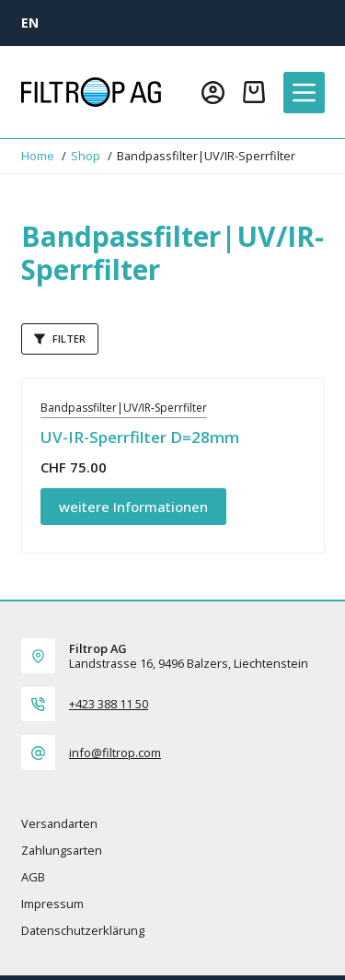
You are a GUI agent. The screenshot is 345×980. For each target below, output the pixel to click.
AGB (33, 877)
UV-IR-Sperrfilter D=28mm (140, 437)
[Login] (213, 93)
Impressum (52, 904)
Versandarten (59, 824)
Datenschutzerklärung (83, 931)
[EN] (30, 23)
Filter (60, 338)
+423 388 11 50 (109, 704)
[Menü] (304, 93)
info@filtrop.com (115, 752)
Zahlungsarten (62, 851)
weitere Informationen (133, 507)
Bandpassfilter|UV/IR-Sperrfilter (124, 408)
